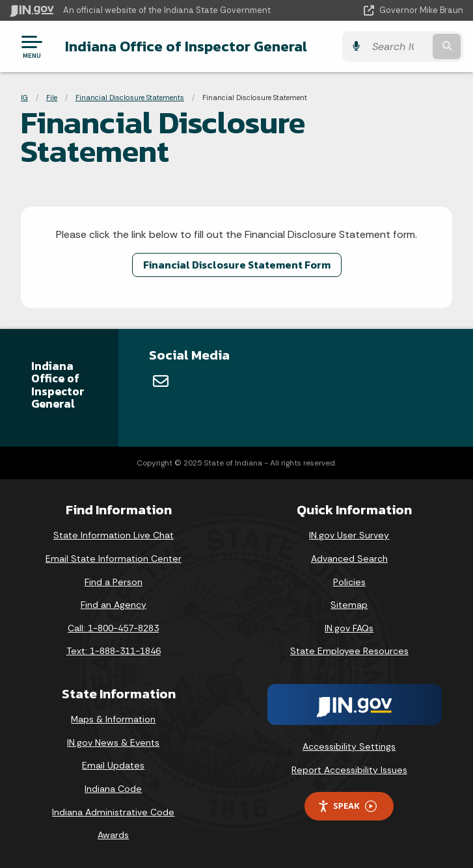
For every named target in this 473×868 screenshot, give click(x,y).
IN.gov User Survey (349, 535)
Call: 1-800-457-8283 (113, 628)
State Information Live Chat (114, 535)
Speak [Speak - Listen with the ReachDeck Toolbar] (347, 806)
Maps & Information (113, 719)
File (52, 98)
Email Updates (113, 765)
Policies (349, 582)
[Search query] (398, 46)
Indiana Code (113, 789)
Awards (113, 835)
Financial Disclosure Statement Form (237, 265)
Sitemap (349, 605)
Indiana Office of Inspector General (186, 46)
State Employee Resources (349, 651)
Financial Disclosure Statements (130, 98)
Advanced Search (349, 559)
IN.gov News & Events (113, 743)
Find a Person (114, 582)
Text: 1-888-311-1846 (114, 651)
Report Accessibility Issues (349, 770)
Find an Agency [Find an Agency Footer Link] (114, 605)
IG (24, 98)
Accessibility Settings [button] (349, 746)
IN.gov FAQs (349, 628)
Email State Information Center (114, 559)
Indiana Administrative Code (113, 812)
